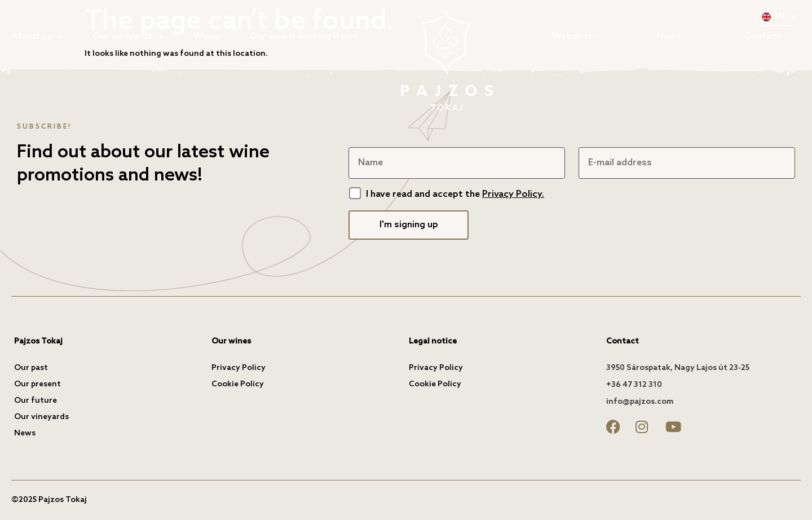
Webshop (573, 36)
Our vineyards (128, 37)
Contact (763, 36)
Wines (207, 36)
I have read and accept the (455, 194)
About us (38, 37)
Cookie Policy (238, 384)
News (669, 36)
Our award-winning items (304, 36)
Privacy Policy (239, 368)
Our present (37, 384)
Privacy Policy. (513, 194)
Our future (36, 401)
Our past (31, 368)
